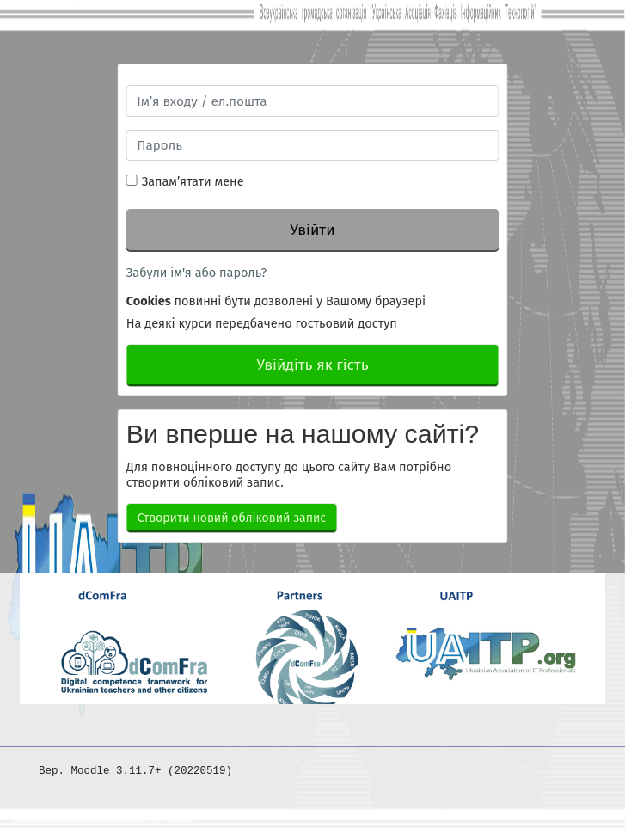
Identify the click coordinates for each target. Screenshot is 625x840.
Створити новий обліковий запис (232, 518)
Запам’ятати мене (193, 181)
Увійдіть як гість (312, 365)
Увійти (312, 230)
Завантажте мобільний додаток (103, 816)
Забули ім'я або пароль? (196, 273)
